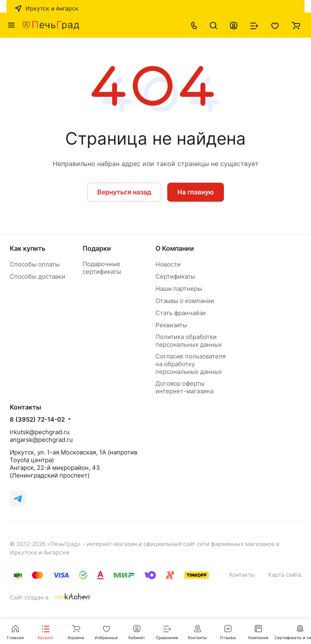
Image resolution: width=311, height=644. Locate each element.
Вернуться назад (124, 192)
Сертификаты (175, 276)
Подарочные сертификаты (102, 268)
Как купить (28, 248)
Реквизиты (171, 325)
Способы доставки (37, 276)
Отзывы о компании (185, 301)
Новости (168, 264)
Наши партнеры (179, 289)
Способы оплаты (35, 264)
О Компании (175, 248)
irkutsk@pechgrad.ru (40, 432)
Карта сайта (285, 575)
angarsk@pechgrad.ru (41, 440)
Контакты (242, 575)
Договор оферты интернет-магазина (184, 387)
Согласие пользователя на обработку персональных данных (191, 364)
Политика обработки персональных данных (189, 341)
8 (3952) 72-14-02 (37, 420)
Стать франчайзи (181, 313)
